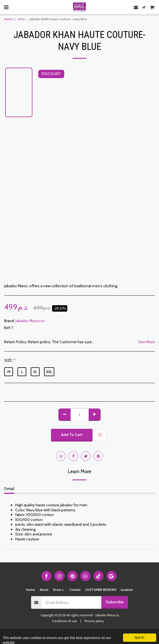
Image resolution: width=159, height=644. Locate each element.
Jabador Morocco (30, 321)
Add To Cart (72, 435)
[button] (6, 7)
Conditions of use (65, 621)
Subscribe (115, 602)
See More (147, 342)
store (21, 19)
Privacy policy (94, 621)
